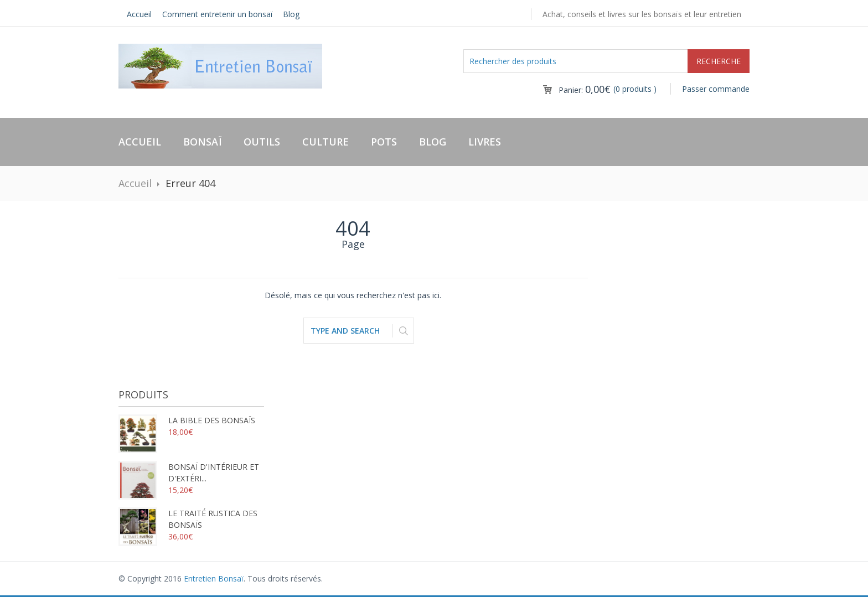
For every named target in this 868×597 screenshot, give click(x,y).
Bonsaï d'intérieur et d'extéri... (189, 473)
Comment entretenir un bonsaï (218, 14)
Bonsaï (202, 142)
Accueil (139, 14)
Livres (485, 142)
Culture (325, 142)
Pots (384, 142)
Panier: (585, 90)
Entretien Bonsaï (214, 578)
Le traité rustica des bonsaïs (188, 519)
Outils (262, 142)
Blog (291, 14)
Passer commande (716, 89)
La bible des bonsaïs (187, 420)
